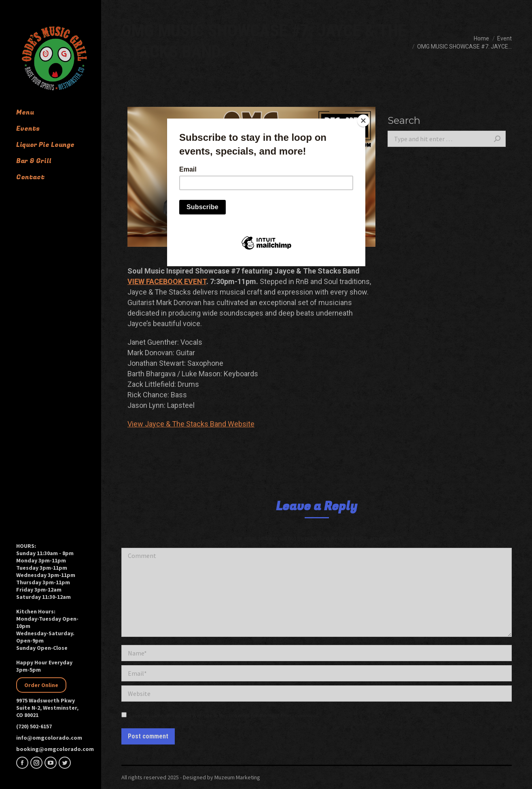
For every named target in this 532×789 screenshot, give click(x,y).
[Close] (363, 121)
